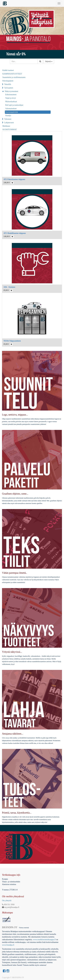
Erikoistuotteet (11, 95)
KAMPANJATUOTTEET (12, 74)
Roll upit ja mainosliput (14, 105)
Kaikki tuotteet (8, 70)
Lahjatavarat (9, 123)
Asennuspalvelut (12, 112)
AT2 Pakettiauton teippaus (14, 179)
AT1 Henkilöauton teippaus (15, 233)
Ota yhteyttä (7, 901)
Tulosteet (8, 119)
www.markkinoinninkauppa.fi (44, 940)
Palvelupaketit (8, 81)
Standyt (8, 116)
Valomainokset (11, 109)
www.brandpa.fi (8, 945)
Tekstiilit (8, 84)
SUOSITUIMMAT (10, 130)
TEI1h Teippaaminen (12, 341)
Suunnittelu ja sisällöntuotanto (14, 77)
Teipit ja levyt (11, 98)
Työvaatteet (9, 88)
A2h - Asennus (9, 287)
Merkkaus (6, 126)
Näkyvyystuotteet (12, 91)
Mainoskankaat (11, 102)
